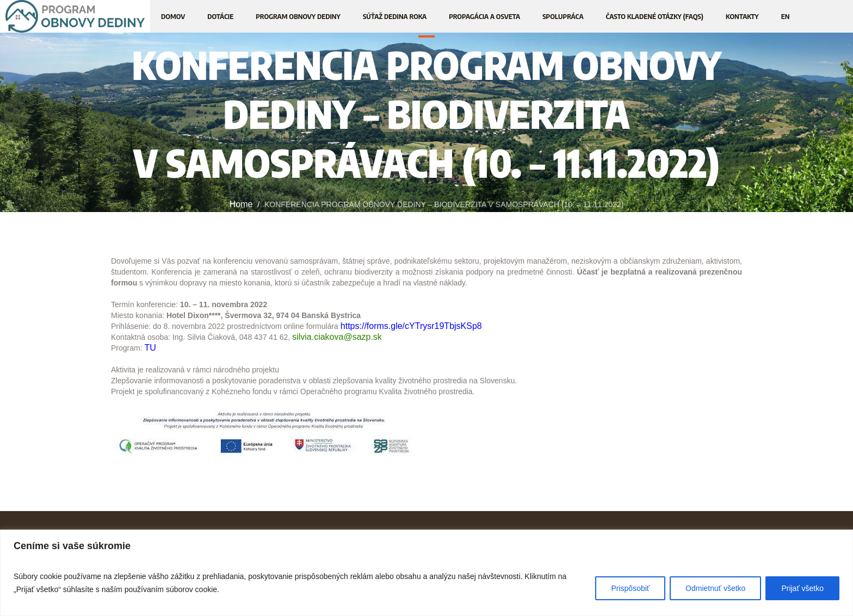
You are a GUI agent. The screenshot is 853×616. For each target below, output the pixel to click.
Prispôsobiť (630, 588)
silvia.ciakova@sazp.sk (337, 337)
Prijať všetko (802, 588)
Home (241, 204)
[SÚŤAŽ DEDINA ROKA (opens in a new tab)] (395, 16)
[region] (426, 573)
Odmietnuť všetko (715, 588)
